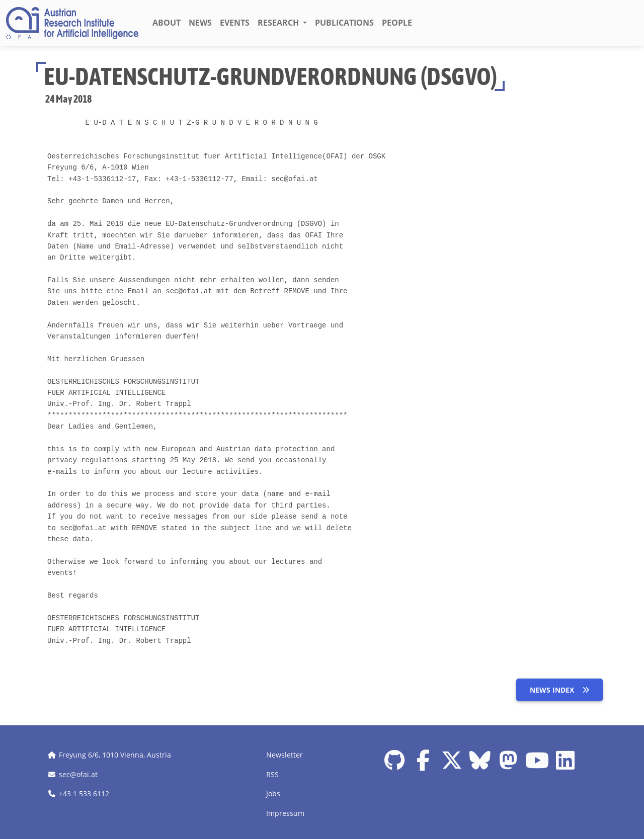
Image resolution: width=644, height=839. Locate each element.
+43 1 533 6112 (84, 793)
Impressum (285, 813)
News (200, 23)
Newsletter (285, 755)
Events (235, 23)
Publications (344, 23)
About (167, 23)
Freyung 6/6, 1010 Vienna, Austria (115, 755)
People (397, 23)
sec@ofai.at (78, 774)
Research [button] (279, 23)
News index (559, 690)
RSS (272, 774)
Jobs (273, 793)
